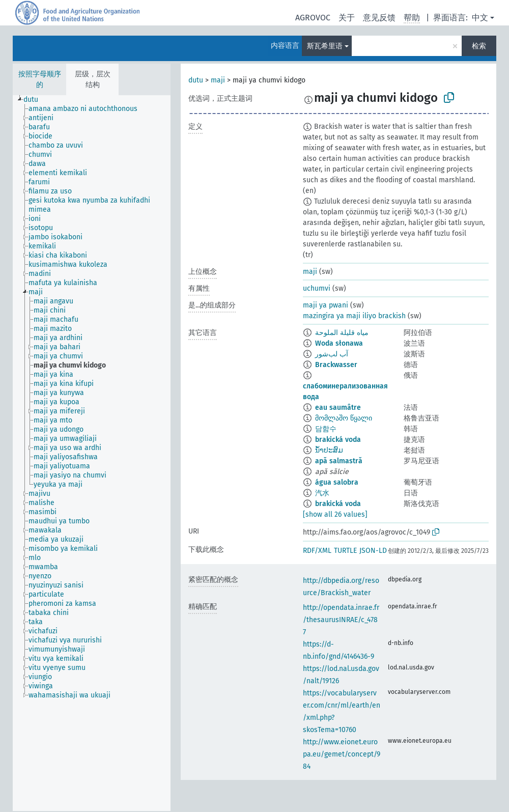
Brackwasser (336, 365)
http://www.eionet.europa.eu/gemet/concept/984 (342, 754)
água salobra (337, 482)
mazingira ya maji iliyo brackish (354, 316)
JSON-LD (373, 551)
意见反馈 (379, 18)
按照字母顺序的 (40, 79)
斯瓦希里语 (325, 46)
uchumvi (317, 288)
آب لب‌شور (332, 354)
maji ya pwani (326, 305)
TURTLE (345, 551)
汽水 (322, 493)
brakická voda (338, 440)
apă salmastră (339, 461)
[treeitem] (35, 100)
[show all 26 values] (335, 514)
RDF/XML (317, 551)
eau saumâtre (338, 408)
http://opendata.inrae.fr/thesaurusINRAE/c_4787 (341, 620)
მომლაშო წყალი (344, 418)
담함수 (326, 429)
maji (218, 80)
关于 (347, 18)
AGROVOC (313, 18)
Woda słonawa (339, 343)
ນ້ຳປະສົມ (329, 450)
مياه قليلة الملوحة (342, 333)
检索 (479, 46)
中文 (480, 18)
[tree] (92, 453)
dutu (196, 80)
